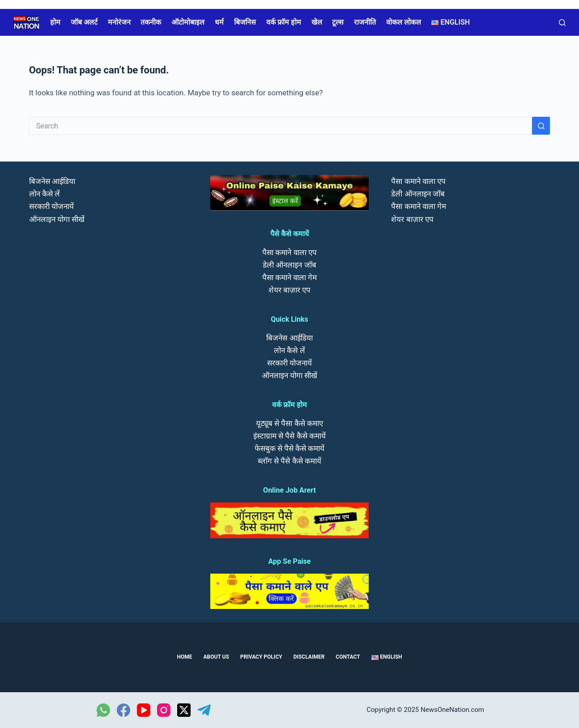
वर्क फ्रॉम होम (284, 22)
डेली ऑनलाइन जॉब (289, 265)
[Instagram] (164, 710)
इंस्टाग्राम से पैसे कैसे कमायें (289, 436)
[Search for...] (281, 126)
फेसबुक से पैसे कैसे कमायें (290, 448)
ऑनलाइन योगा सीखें (57, 219)
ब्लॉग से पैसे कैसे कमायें (289, 461)
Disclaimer (309, 657)
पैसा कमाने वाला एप (289, 252)
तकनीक (151, 22)
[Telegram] (204, 710)
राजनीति (365, 22)
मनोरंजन (119, 22)
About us (216, 657)
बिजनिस (245, 22)
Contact (348, 657)
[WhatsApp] (103, 710)
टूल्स (338, 22)
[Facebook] (123, 710)
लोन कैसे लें (45, 194)
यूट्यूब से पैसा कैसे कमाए (289, 423)
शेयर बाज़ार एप (289, 290)
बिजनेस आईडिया (52, 181)
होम (55, 22)
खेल (317, 22)
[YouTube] (144, 710)
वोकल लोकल (404, 22)
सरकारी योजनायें (51, 206)
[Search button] (541, 126)
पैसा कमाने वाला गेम (290, 277)
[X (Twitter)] (184, 710)
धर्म (219, 22)
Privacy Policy (261, 657)
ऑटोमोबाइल (188, 22)
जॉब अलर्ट (84, 22)
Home (184, 657)
